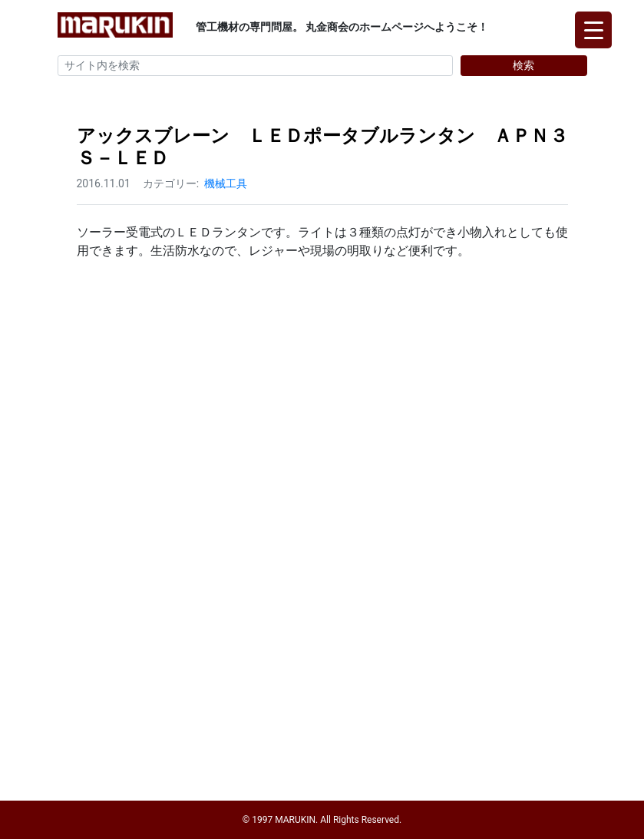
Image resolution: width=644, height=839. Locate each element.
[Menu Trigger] (593, 30)
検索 (523, 65)
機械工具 (226, 183)
